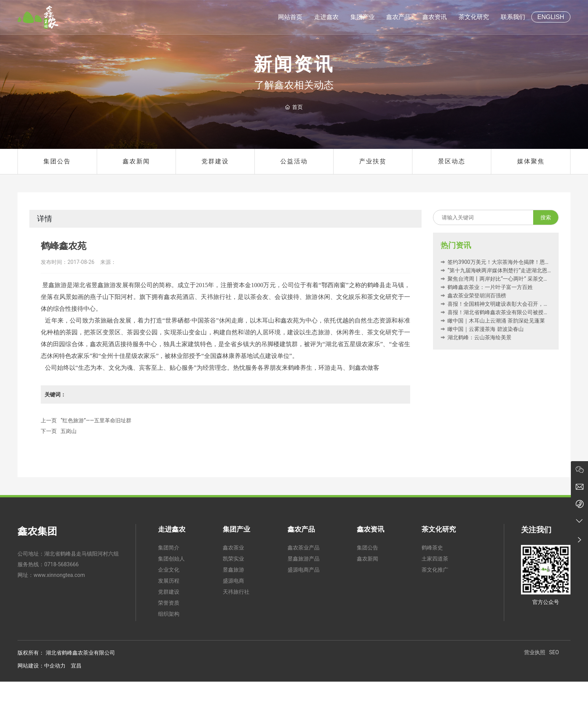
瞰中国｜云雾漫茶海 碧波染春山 (482, 329)
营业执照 (535, 652)
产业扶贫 (373, 161)
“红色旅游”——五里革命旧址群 (96, 420)
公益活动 (294, 161)
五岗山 (69, 431)
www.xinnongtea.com (59, 575)
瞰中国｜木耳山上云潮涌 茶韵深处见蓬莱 (493, 321)
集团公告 (57, 161)
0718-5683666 (61, 564)
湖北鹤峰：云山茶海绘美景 (476, 337)
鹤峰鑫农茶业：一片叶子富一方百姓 (487, 287)
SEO (554, 652)
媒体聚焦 (531, 161)
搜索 (546, 217)
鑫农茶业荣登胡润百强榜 (473, 295)
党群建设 (215, 161)
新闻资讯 (294, 65)
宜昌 (76, 666)
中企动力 (55, 666)
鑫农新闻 (136, 161)
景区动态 (452, 161)
